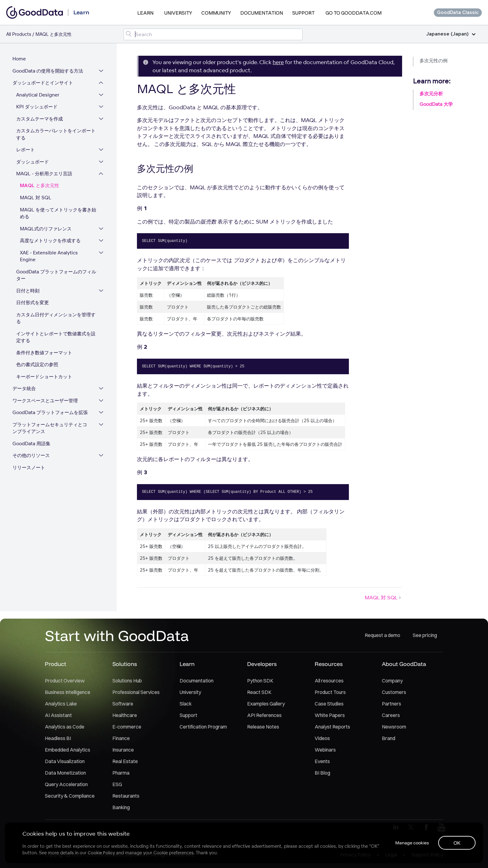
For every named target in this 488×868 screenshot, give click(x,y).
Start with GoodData (117, 636)
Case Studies (329, 704)
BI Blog (322, 773)
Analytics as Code (65, 727)
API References (264, 715)
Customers (394, 692)
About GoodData (404, 664)
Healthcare (125, 715)
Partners (392, 704)
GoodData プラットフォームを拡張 (50, 413)
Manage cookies (411, 843)
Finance (121, 738)
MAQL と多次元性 (40, 186)
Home (19, 59)
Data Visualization (65, 762)
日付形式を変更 (33, 303)
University (178, 13)
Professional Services (136, 692)
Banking (121, 808)
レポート (26, 150)
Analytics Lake (61, 704)
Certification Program (203, 727)
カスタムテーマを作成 (40, 119)
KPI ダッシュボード (37, 107)
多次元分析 (431, 94)
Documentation (262, 13)
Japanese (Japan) (451, 34)
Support (303, 13)
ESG (117, 785)
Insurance (123, 750)
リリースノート (29, 468)
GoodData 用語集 (31, 444)
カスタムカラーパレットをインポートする (56, 134)
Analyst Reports (332, 727)
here (278, 62)
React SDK (259, 692)
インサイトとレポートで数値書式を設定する (56, 337)
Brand (389, 738)
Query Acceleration (66, 785)
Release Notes (263, 727)
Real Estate (125, 762)
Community (216, 13)
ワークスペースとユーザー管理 (45, 401)
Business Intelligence (68, 692)
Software (123, 704)
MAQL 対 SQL (36, 198)
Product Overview (65, 681)
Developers (262, 664)
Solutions (125, 664)
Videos (322, 738)
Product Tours (330, 692)
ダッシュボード (33, 162)
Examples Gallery (266, 704)
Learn (145, 13)
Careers (391, 715)
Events (322, 762)
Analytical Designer (38, 95)
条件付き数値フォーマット (44, 353)
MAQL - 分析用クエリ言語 (44, 174)
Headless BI (58, 738)
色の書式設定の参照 (37, 365)
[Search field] (213, 34)
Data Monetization (65, 773)
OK (457, 843)
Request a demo (382, 636)
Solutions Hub (127, 681)
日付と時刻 (28, 291)
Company (392, 681)
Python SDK (260, 681)
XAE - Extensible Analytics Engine (49, 257)
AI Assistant (58, 715)
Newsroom (394, 727)
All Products (19, 34)
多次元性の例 (434, 61)
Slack (186, 704)
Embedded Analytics (68, 750)
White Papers (330, 715)
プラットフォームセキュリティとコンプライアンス (52, 428)
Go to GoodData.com (354, 13)
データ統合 (24, 389)
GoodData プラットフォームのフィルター (56, 276)
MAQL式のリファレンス (46, 229)
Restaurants (126, 796)
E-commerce (127, 727)
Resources (329, 664)
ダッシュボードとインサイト (43, 83)
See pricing (425, 636)
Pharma (121, 773)
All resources (329, 681)
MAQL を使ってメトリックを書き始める (58, 214)
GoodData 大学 (436, 104)
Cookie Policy (101, 853)
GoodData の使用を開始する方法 (48, 71)
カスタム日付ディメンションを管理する (56, 318)
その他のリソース (31, 456)
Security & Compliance (70, 796)
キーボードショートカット (44, 377)
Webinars (325, 750)
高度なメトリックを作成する (50, 241)
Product (56, 664)
